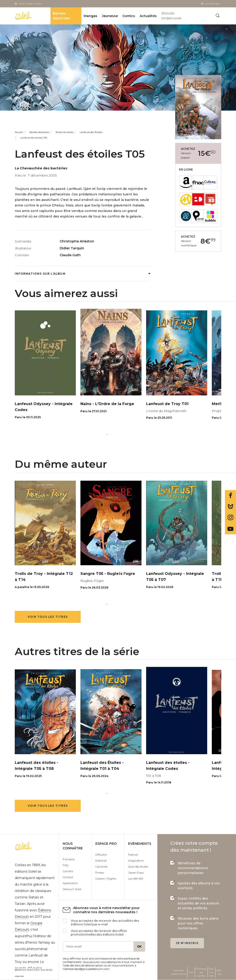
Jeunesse (110, 16)
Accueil (19, 132)
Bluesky (230, 507)
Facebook (230, 496)
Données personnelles (179, 972)
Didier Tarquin (72, 248)
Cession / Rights (106, 878)
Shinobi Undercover (171, 16)
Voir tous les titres (48, 617)
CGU (191, 972)
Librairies (101, 867)
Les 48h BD (136, 878)
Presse (100, 873)
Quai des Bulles (138, 867)
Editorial (101, 861)
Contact (68, 877)
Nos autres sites (30, 4)
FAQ (65, 865)
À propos (69, 859)
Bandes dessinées (61, 16)
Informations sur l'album (82, 274)
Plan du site (211, 972)
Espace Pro (213, 4)
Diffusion (101, 855)
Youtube (230, 529)
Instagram (230, 518)
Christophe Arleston (77, 241)
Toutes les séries (64, 132)
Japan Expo (136, 873)
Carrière (68, 871)
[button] (107, 435)
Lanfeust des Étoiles (91, 132)
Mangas (90, 16)
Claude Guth (70, 255)
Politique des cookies (201, 972)
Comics (129, 16)
